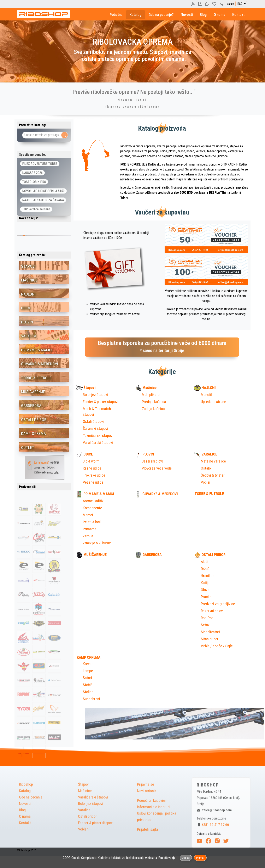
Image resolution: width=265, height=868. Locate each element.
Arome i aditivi (94, 501)
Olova (205, 590)
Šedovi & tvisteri (213, 475)
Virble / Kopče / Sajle (217, 646)
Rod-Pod (207, 618)
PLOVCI (145, 454)
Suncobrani (91, 699)
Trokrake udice (94, 475)
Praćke (206, 597)
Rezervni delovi (212, 611)
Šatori (87, 678)
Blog (203, 15)
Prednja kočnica (154, 402)
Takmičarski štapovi (98, 436)
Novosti (187, 15)
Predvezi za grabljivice (218, 604)
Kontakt (238, 15)
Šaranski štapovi (95, 429)
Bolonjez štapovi (95, 395)
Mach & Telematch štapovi (97, 412)
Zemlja (88, 536)
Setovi (206, 625)
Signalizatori (210, 632)
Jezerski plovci (153, 461)
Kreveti (88, 664)
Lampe (88, 671)
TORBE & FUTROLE (209, 494)
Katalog (136, 15)
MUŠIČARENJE (91, 555)
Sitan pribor (210, 639)
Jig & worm (91, 461)
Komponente (92, 508)
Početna (116, 15)
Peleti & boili (92, 522)
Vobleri (206, 482)
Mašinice (146, 388)
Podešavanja (167, 858)
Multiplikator (151, 395)
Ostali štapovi (93, 422)
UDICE (84, 454)
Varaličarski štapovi (98, 443)
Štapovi (86, 388)
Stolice (88, 692)
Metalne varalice (213, 461)
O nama (219, 15)
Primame (90, 529)
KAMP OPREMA (88, 657)
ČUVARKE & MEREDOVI (156, 494)
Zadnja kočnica (153, 409)
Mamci (88, 515)
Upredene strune (213, 402)
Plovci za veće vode (157, 468)
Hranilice (208, 576)
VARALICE (206, 454)
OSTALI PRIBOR (210, 555)
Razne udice (92, 468)
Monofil (206, 395)
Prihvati (200, 858)
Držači (206, 569)
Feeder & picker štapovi (101, 402)
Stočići (88, 685)
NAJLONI (205, 388)
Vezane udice (93, 482)
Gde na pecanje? (161, 15)
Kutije (205, 583)
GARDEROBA (148, 555)
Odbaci (186, 858)
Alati (204, 562)
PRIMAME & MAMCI (95, 494)
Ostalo (206, 468)
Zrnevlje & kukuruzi (97, 543)
